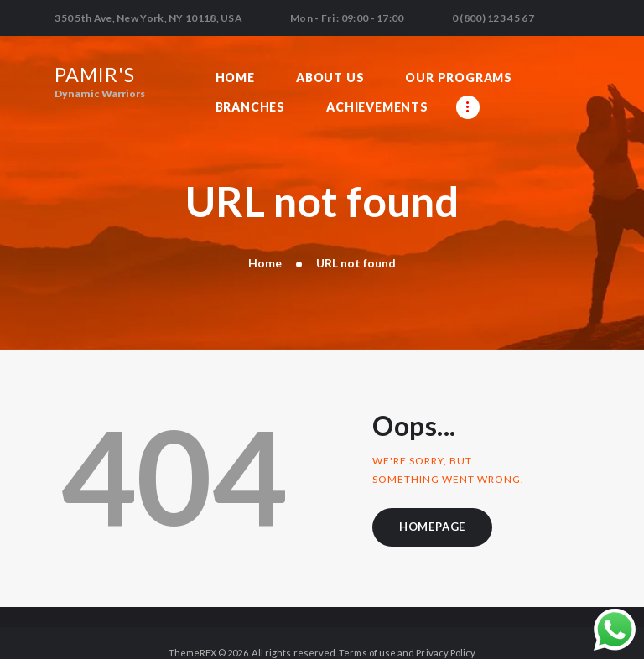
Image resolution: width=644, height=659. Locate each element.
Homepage (433, 506)
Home (265, 241)
